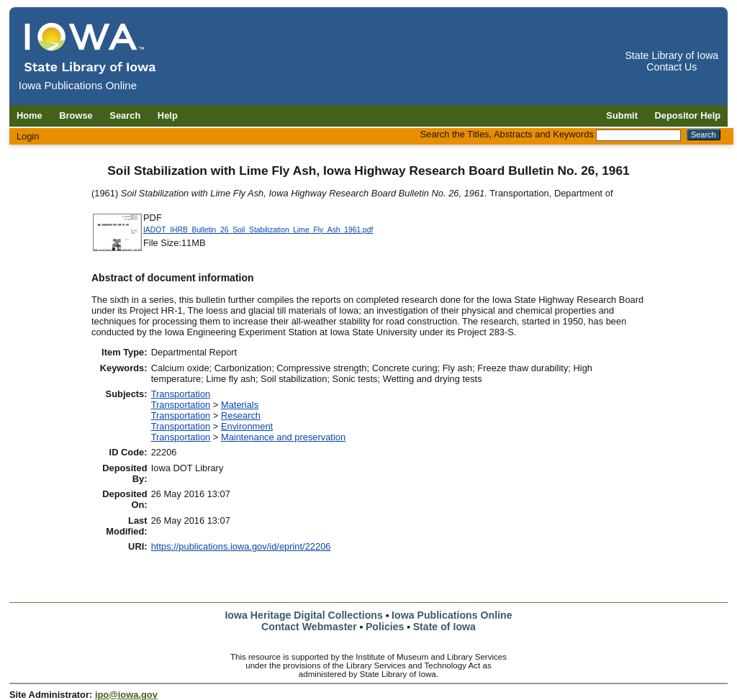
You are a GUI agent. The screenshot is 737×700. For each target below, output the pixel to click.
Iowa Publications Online (452, 615)
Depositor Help (688, 115)
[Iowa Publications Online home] (91, 48)
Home (30, 115)
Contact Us (672, 67)
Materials (240, 405)
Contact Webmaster (309, 627)
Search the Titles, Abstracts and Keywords (507, 134)
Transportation (181, 394)
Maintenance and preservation (283, 437)
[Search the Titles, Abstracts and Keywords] (638, 135)
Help (168, 115)
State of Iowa (444, 627)
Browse (76, 115)
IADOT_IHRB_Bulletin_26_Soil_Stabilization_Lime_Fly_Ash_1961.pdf (258, 230)
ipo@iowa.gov (126, 695)
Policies (385, 627)
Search (125, 115)
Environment (247, 426)
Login (28, 136)
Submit (622, 115)
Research (241, 415)
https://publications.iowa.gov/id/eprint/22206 (241, 546)
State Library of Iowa (672, 55)
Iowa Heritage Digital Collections (303, 615)
